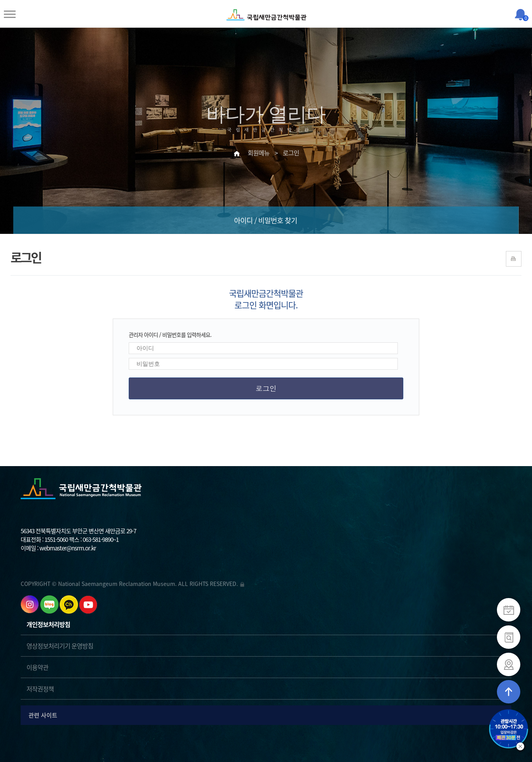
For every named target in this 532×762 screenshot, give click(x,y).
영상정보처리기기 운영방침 (60, 646)
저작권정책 (40, 689)
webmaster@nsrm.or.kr (68, 548)
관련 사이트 (267, 715)
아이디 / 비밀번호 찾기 (266, 220)
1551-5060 (56, 539)
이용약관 (37, 667)
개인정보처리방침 (48, 624)
